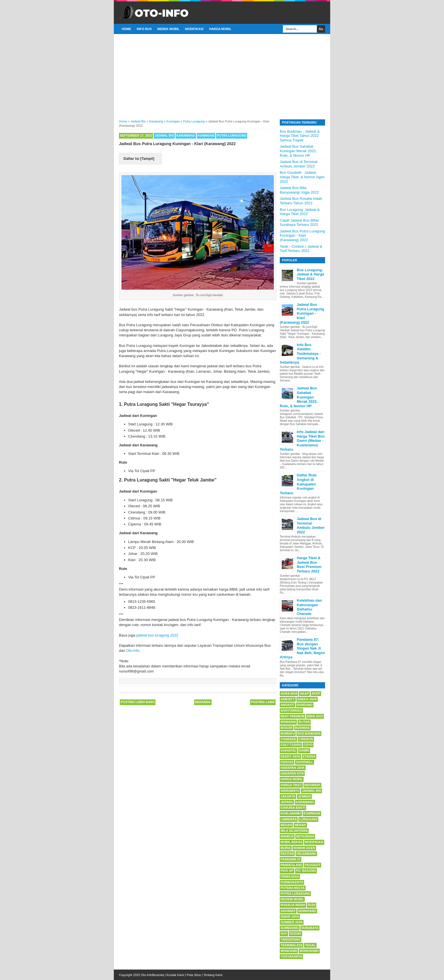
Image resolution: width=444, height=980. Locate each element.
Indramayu (290, 791)
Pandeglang (292, 865)
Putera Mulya (293, 888)
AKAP (304, 693)
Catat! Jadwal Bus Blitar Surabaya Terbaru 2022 (299, 223)
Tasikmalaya (292, 945)
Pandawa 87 (291, 859)
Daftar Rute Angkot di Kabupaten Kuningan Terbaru (298, 484)
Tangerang (291, 939)
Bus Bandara (309, 733)
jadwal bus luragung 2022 (157, 635)
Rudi (312, 905)
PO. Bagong (306, 871)
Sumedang (290, 928)
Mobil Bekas (292, 842)
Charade (288, 739)
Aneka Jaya (307, 699)
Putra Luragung (232, 135)
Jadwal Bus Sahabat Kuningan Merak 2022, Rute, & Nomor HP (298, 151)
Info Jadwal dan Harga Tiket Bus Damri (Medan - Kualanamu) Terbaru (302, 441)
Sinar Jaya (290, 917)
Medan (286, 825)
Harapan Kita (292, 773)
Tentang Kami (213, 975)
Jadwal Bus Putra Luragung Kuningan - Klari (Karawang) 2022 (302, 236)
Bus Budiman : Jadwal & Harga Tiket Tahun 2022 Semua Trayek (300, 136)
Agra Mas (289, 693)
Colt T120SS (291, 745)
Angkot (287, 705)
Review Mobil (292, 899)
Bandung (305, 705)
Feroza (287, 762)
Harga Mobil (220, 29)
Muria (286, 848)
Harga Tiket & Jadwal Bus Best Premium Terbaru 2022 (309, 565)
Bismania (288, 722)
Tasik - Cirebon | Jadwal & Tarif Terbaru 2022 (301, 249)
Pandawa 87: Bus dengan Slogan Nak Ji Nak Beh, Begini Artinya (302, 648)
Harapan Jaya (293, 768)
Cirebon (306, 739)
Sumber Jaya (292, 922)
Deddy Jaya (290, 756)
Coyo (308, 745)
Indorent (312, 785)
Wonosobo (309, 951)
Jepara (287, 802)
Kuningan (206, 135)
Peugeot (313, 865)
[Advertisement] (222, 76)
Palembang (306, 854)
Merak (300, 825)
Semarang (307, 911)
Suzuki (295, 934)
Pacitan (287, 854)
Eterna (309, 756)
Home (126, 29)
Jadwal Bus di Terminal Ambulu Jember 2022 (299, 164)
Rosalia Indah (293, 905)
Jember (304, 796)
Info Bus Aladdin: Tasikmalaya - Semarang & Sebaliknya (300, 354)
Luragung (308, 819)
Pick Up (287, 871)
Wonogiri (289, 951)
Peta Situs (194, 975)
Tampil (147, 159)
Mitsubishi (305, 836)
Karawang (186, 135)
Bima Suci (315, 716)
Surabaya (310, 928)
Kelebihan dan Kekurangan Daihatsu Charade (309, 607)
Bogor (287, 728)
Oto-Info (133, 651)
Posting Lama (263, 702)
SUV (284, 934)
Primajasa (290, 877)
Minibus (287, 836)
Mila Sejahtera (294, 831)
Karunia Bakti (293, 808)
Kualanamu (291, 813)
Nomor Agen (304, 848)
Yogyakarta (291, 956)
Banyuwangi (291, 710)
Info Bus (144, 29)
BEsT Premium (293, 716)
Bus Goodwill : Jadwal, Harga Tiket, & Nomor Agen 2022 (302, 177)
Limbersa (289, 819)
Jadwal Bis (164, 135)
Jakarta (288, 796)
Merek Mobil (168, 29)
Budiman (302, 728)
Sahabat (288, 911)
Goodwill (305, 762)
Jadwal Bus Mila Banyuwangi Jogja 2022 (299, 190)
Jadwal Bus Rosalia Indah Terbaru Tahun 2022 (301, 201)
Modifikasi (194, 29)
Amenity (288, 699)
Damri (304, 750)
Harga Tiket (291, 785)
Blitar (304, 722)
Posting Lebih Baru (138, 702)
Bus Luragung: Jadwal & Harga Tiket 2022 (300, 212)
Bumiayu (288, 733)
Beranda (203, 702)
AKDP (316, 693)
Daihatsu (289, 750)
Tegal (310, 945)
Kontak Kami (175, 975)
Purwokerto (292, 882)
